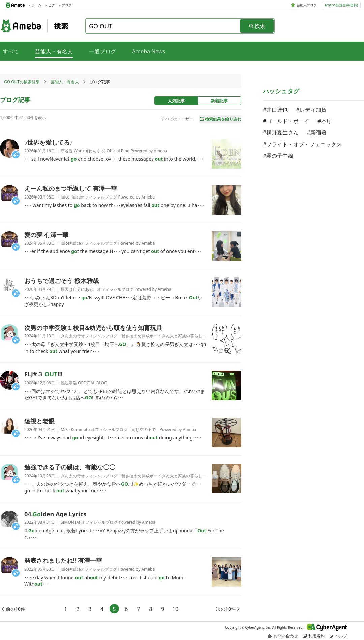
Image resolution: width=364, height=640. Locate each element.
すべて (11, 51)
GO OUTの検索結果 (22, 82)
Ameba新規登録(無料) (341, 5)
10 (175, 609)
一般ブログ (102, 51)
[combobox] (163, 26)
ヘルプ (338, 636)
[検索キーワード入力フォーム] (163, 26)
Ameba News (149, 51)
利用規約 (314, 636)
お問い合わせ (283, 636)
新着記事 (219, 101)
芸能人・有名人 (65, 82)
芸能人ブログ (307, 5)
